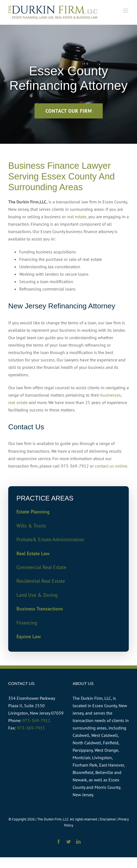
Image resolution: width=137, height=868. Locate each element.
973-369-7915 (31, 728)
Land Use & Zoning (37, 595)
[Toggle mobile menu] (126, 11)
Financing (27, 623)
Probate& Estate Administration (50, 539)
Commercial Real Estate (41, 567)
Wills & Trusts (31, 526)
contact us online (111, 466)
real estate (77, 217)
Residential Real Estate (41, 581)
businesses (111, 395)
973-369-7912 (36, 720)
